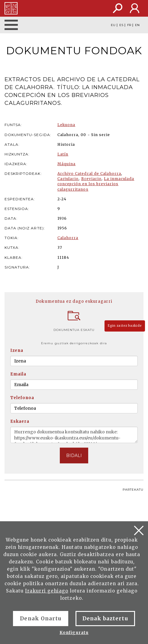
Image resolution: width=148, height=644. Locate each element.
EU (113, 25)
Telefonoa (22, 398)
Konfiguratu (74, 633)
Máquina (66, 164)
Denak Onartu (40, 619)
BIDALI (74, 455)
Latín (63, 154)
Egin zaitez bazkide (125, 326)
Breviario (91, 179)
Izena (17, 350)
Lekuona (66, 125)
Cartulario (68, 179)
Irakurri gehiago (47, 591)
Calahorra (68, 238)
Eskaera (20, 421)
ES (121, 25)
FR (129, 25)
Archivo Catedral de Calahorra (89, 174)
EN (137, 25)
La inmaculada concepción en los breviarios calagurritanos (96, 184)
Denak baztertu (105, 619)
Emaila (18, 374)
